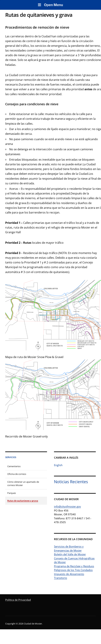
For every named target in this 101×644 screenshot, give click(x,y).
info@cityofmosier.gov (67, 506)
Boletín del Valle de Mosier (70, 554)
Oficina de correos (17, 474)
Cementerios (14, 466)
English (58, 465)
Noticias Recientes (71, 482)
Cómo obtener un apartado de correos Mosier (23, 484)
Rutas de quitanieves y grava (23, 501)
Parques (12, 493)
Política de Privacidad (18, 600)
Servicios (11, 457)
